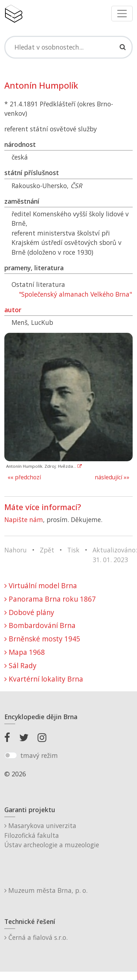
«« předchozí (24, 477)
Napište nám (24, 519)
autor (13, 310)
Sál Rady (20, 665)
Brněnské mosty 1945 (42, 639)
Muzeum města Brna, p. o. (46, 890)
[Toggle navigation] (122, 14)
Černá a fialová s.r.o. (36, 937)
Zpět (47, 550)
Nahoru (16, 550)
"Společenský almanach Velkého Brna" (75, 294)
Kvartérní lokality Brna (44, 679)
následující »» (112, 477)
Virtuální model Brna (41, 586)
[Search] (68, 47)
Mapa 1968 (25, 652)
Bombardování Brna (40, 625)
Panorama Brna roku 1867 (50, 599)
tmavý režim (39, 755)
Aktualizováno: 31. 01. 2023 (115, 555)
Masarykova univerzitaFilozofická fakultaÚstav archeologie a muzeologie (52, 835)
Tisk (73, 550)
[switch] (11, 755)
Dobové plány (29, 612)
